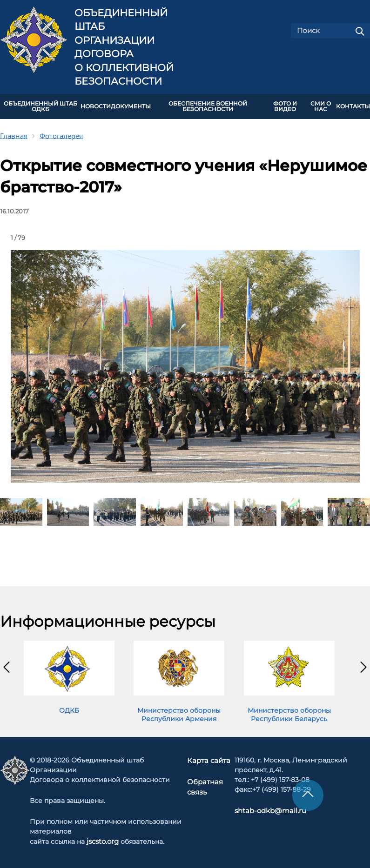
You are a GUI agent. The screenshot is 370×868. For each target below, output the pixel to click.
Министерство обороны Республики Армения (179, 713)
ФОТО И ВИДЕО (285, 106)
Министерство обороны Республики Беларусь (289, 713)
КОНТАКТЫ (353, 106)
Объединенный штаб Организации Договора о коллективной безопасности (124, 47)
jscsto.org (103, 840)
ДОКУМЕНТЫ (131, 106)
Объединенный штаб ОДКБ (40, 106)
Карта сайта (209, 759)
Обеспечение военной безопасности (208, 106)
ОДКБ (69, 709)
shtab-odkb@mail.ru (267, 809)
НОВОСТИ (96, 106)
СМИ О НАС (321, 106)
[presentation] (7, 665)
